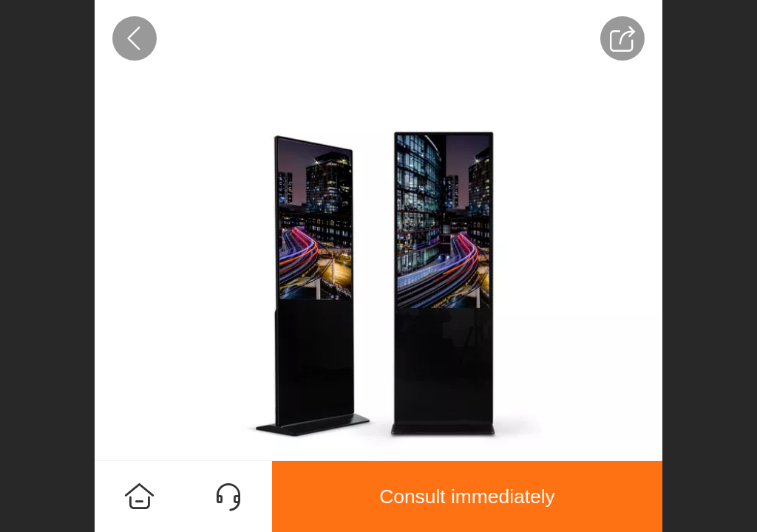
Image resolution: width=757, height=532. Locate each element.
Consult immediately (467, 497)
